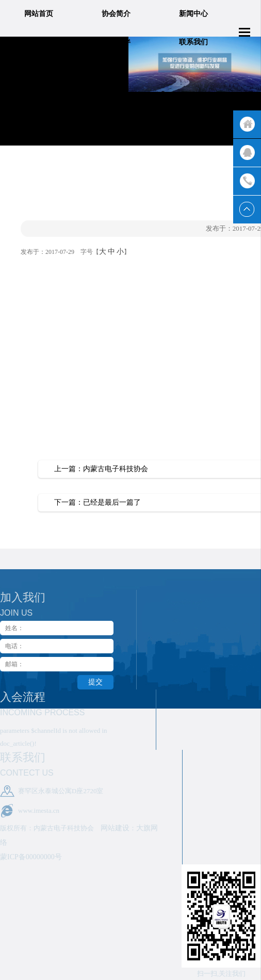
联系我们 (193, 42)
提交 (95, 682)
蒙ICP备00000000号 (31, 857)
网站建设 (115, 828)
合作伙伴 (116, 42)
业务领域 (39, 42)
